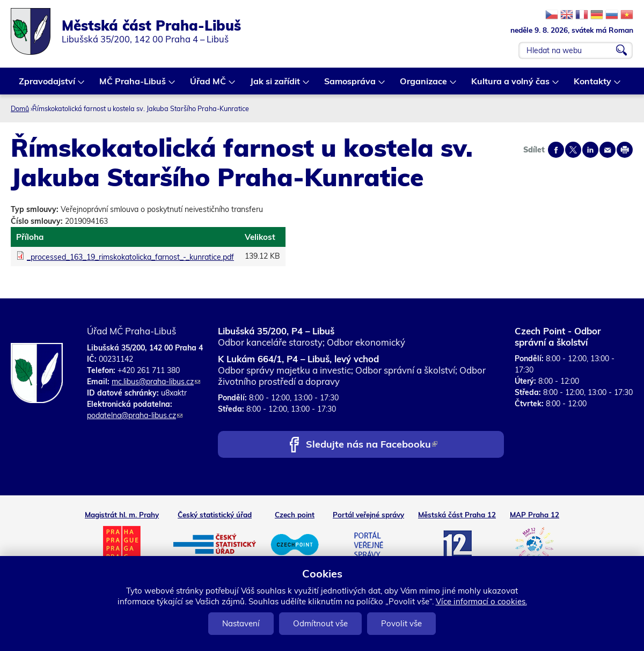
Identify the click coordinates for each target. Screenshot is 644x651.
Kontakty (593, 85)
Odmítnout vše (320, 623)
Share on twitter (573, 150)
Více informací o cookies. (481, 601)
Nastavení (241, 623)
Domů (20, 108)
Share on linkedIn (590, 150)
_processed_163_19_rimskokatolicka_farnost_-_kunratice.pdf (130, 257)
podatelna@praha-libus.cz (135, 415)
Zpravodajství (47, 85)
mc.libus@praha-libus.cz (156, 382)
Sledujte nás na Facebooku (372, 445)
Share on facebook (556, 150)
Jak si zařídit (276, 85)
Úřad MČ (208, 85)
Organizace (424, 85)
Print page (625, 150)
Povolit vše (401, 623)
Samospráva (350, 85)
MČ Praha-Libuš (133, 85)
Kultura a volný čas (511, 85)
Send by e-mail (608, 150)
